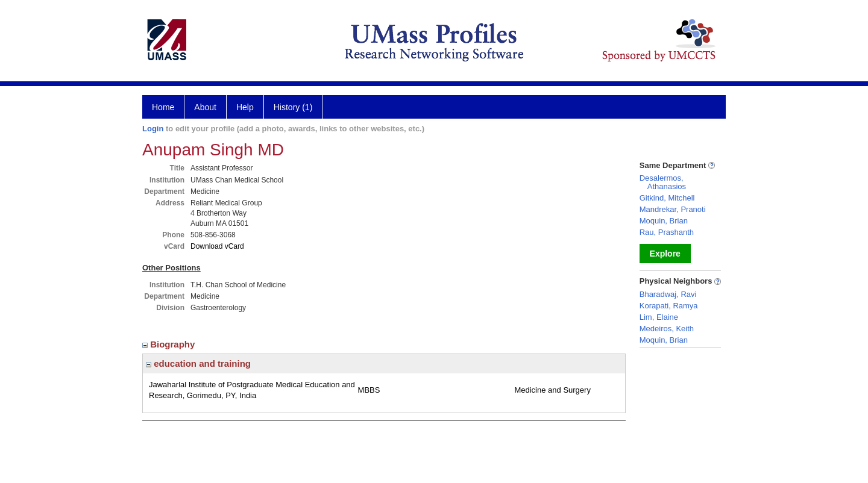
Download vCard (217, 246)
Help (245, 107)
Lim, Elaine (659, 317)
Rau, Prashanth (667, 232)
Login (153, 129)
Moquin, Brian (664, 221)
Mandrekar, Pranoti (673, 209)
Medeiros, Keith (667, 329)
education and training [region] (198, 363)
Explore (665, 254)
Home (163, 107)
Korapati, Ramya (669, 306)
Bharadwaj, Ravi (668, 294)
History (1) (293, 107)
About (205, 107)
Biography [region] (170, 344)
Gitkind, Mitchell (667, 198)
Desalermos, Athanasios (663, 182)
